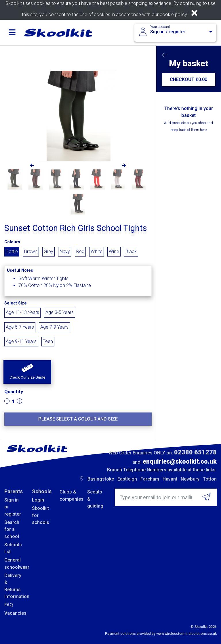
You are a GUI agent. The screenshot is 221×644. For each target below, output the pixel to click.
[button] (27, 372)
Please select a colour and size (78, 419)
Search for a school (12, 529)
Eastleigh (127, 479)
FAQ (9, 605)
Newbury (190, 479)
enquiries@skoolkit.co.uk (180, 461)
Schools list (13, 548)
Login (38, 500)
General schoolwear (14, 563)
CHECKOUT (188, 79)
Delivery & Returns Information (14, 586)
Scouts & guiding (95, 499)
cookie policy (173, 15)
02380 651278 (195, 452)
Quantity (14, 392)
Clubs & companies (69, 495)
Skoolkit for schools (41, 515)
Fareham (150, 479)
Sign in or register (13, 507)
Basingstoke (101, 479)
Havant (170, 479)
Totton (210, 479)
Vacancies (14, 613)
